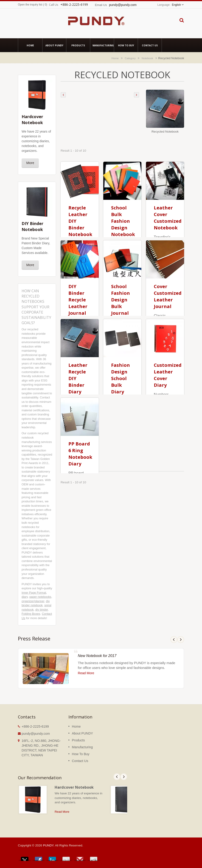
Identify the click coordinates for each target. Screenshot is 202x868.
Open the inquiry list (30, 5)
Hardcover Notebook (74, 787)
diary (25, 597)
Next (124, 777)
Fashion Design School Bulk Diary (121, 378)
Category (130, 58)
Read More (62, 812)
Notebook (147, 58)
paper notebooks (40, 597)
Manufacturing (102, 45)
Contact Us (150, 45)
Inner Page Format (34, 593)
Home (30, 45)
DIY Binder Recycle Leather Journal (78, 300)
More (30, 163)
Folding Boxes (31, 614)
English (176, 5)
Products (78, 45)
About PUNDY (54, 45)
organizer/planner (33, 601)
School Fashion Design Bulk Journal (121, 300)
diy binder (42, 610)
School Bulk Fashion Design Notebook (123, 221)
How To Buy (126, 45)
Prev (117, 777)
